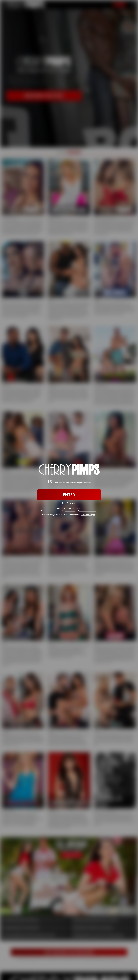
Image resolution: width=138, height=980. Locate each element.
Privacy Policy (70, 511)
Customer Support (88, 515)
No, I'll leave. (69, 503)
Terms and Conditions (88, 511)
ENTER (69, 494)
